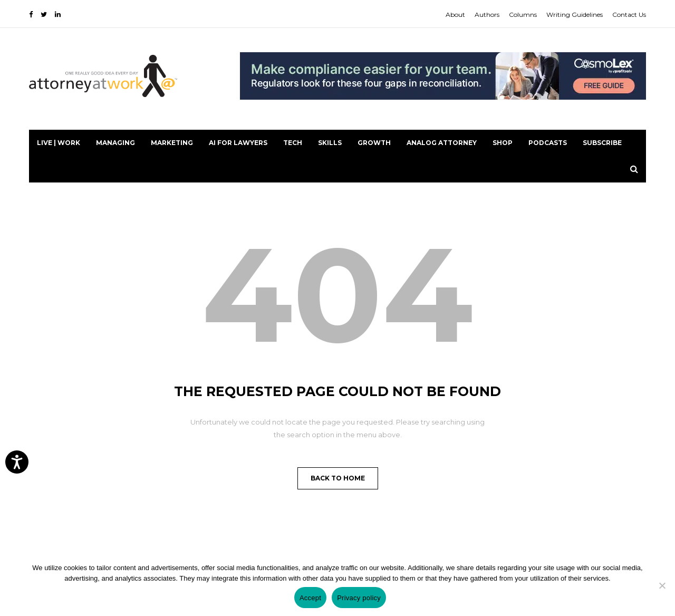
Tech (293, 143)
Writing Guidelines (575, 15)
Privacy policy (359, 598)
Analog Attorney (442, 143)
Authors (487, 15)
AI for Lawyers (238, 143)
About (455, 15)
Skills (330, 143)
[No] (662, 585)
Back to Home (338, 478)
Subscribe (602, 143)
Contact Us (629, 15)
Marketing (172, 143)
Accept (310, 598)
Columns (523, 15)
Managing (115, 143)
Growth (374, 143)
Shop (503, 143)
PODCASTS (548, 143)
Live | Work (59, 143)
